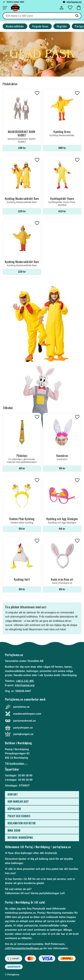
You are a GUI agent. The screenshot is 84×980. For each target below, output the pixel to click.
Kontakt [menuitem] (13, 794)
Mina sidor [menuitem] (14, 830)
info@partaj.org (74, 2)
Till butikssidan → (16, 764)
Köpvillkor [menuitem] (14, 809)
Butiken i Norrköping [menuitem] (20, 838)
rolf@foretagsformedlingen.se (24, 948)
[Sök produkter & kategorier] (38, 16)
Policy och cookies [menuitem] (19, 816)
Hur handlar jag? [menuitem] (18, 802)
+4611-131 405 (25, 681)
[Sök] (77, 16)
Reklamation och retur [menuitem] (22, 823)
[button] (5, 8)
